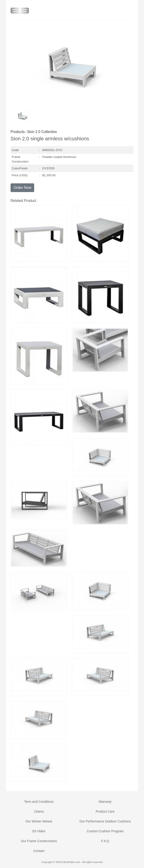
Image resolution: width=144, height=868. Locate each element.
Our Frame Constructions (39, 841)
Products (18, 132)
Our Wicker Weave (39, 821)
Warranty (105, 802)
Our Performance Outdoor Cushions (105, 821)
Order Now (22, 188)
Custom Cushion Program (105, 831)
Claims (39, 811)
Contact (39, 851)
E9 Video (39, 831)
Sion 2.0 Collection (42, 132)
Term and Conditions (39, 802)
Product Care (105, 811)
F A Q (105, 841)
